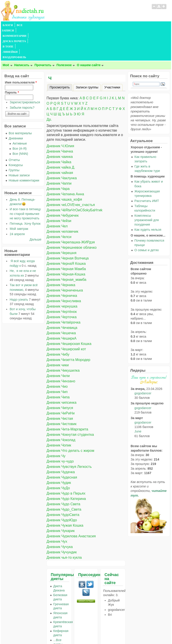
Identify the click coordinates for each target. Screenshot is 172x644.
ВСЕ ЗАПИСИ (26, 25)
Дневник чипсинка (61, 370)
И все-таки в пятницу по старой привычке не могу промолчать (25, 181)
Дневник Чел (57, 194)
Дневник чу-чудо (60, 429)
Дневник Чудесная (62, 445)
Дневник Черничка (62, 264)
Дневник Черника (61, 253)
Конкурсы (16, 133)
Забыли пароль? (22, 75)
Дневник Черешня (61, 221)
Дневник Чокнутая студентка (70, 402)
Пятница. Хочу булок (25, 192)
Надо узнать (19, 267)
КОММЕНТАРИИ (51, 25)
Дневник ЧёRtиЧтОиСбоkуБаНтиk (75, 178)
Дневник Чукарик (61, 499)
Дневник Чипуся (60, 376)
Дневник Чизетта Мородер (68, 328)
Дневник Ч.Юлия (60, 114)
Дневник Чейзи (59, 189)
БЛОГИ (8, 25)
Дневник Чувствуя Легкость (69, 435)
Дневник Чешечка (61, 301)
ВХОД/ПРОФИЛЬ (139, 25)
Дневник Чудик (59, 451)
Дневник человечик (62, 199)
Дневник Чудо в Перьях (66, 461)
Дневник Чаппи (59, 151)
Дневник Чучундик (62, 520)
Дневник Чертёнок (62, 280)
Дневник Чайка (59, 130)
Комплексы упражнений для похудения (146, 188)
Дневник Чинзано (61, 349)
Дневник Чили (58, 344)
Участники (112, 55)
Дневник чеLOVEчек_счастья (71, 173)
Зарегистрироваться (25, 70)
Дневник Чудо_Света (64, 477)
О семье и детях (146, 218)
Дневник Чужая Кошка (65, 493)
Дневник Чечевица (62, 296)
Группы (14, 138)
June (138, 399)
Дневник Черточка (62, 285)
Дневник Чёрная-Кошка (66, 242)
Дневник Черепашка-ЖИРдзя (71, 210)
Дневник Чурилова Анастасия (71, 504)
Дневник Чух (57, 509)
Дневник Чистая (60, 386)
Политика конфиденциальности (96, 632)
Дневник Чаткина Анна (65, 162)
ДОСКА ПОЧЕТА (79, 25)
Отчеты (14, 128)
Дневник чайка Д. (61, 135)
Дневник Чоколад (61, 408)
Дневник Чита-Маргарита (67, 397)
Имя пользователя (21, 50)
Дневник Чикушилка (63, 338)
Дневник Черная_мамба (66, 248)
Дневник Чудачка (61, 440)
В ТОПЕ (100, 25)
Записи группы (87, 55)
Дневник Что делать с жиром (70, 419)
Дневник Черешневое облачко (72, 215)
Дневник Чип (57, 360)
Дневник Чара (58, 157)
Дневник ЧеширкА (61, 306)
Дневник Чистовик (61, 392)
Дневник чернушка (62, 274)
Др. (49, 87)
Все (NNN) (20, 122)
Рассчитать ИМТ (147, 169)
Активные (20, 111)
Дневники (16, 106)
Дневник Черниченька (65, 258)
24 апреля (17, 202)
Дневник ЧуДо (58, 456)
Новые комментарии (24, 148)
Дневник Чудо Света (63, 472)
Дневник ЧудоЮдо (62, 488)
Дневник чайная (60, 141)
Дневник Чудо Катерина (66, 467)
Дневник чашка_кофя (64, 167)
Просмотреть (61, 55)
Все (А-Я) (19, 116)
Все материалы (20, 101)
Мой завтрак (19, 197)
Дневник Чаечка (60, 119)
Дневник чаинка (60, 125)
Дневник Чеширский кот (66, 317)
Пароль (12, 60)
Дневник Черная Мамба (66, 237)
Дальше (36, 207)
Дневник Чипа (58, 365)
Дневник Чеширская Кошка (69, 312)
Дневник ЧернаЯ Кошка (66, 231)
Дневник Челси (59, 205)
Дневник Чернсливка (64, 269)
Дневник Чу (56, 424)
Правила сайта (64, 632)
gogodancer (143, 361)
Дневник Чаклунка (62, 146)
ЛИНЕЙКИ (116, 25)
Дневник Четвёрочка (63, 290)
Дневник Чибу (58, 322)
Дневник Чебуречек (63, 183)
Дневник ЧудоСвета (63, 483)
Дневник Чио (57, 354)
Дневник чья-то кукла (64, 525)
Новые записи (19, 143)
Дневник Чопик (59, 413)
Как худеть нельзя (148, 198)
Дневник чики (58, 333)
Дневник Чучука (60, 515)
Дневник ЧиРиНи (61, 381)
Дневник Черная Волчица (68, 226)
